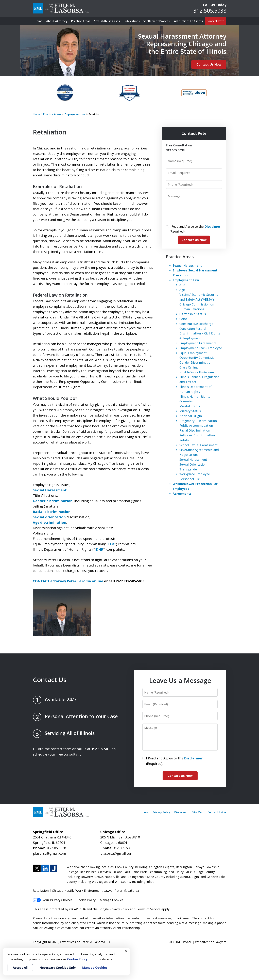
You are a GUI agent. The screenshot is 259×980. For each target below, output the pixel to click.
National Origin (191, 416)
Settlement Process (157, 21)
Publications (132, 21)
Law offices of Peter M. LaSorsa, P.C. (86, 942)
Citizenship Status (193, 314)
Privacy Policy (161, 812)
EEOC (111, 544)
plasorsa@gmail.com (49, 853)
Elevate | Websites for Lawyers (198, 942)
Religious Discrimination (197, 435)
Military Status (190, 411)
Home (39, 21)
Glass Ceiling (189, 367)
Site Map (198, 812)
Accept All (20, 968)
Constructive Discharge (196, 324)
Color (183, 319)
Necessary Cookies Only (57, 968)
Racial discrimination (52, 512)
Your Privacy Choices (53, 900)
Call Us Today (215, 5)
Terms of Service (148, 909)
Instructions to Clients (188, 21)
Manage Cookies (112, 900)
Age (182, 290)
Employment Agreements (198, 343)
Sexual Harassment (50, 490)
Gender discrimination (53, 501)
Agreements (182, 494)
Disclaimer (181, 812)
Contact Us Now (209, 64)
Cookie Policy (86, 900)
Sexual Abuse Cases (107, 21)
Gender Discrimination (196, 362)
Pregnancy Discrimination (198, 421)
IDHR (99, 549)
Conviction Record (193, 329)
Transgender (189, 469)
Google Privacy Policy (114, 909)
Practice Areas (81, 21)
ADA (182, 285)
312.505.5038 (210, 11)
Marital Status (190, 406)
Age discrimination (50, 522)
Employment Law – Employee (201, 348)
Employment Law (75, 114)
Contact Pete (215, 21)
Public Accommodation (196, 425)
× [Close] (126, 951)
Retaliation (187, 440)
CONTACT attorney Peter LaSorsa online (68, 581)
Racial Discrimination (195, 430)
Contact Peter (217, 812)
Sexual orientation (49, 517)
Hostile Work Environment (199, 372)
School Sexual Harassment (198, 445)
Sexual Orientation (193, 464)
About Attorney (57, 21)
